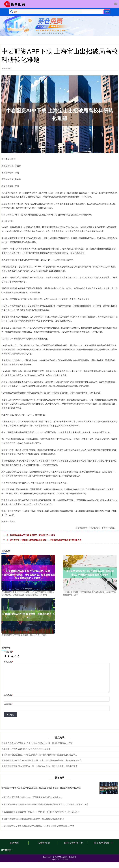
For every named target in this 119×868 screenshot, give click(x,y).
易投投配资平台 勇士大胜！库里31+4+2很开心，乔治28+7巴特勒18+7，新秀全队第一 (42, 812)
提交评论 (10, 715)
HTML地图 (72, 857)
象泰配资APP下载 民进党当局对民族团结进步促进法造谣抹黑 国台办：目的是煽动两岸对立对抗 (41, 788)
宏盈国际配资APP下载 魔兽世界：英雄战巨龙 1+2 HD (33, 535)
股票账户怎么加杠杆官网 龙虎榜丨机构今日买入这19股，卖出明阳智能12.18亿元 (37, 743)
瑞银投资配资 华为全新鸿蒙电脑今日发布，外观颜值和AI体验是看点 (34, 819)
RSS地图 (64, 857)
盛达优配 (14, 843)
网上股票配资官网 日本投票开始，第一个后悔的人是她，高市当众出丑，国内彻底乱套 (40, 766)
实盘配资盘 (44, 843)
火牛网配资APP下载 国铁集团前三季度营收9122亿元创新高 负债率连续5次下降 (39, 826)
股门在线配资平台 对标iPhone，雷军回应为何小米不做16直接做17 (33, 797)
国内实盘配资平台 (74, 843)
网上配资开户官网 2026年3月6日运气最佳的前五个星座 (26, 749)
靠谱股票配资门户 (103, 843)
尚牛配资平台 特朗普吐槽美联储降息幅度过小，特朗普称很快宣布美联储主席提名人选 (46, 540)
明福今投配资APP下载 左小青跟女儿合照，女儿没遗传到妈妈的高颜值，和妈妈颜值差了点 (42, 760)
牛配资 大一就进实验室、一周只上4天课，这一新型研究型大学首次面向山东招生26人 (39, 755)
